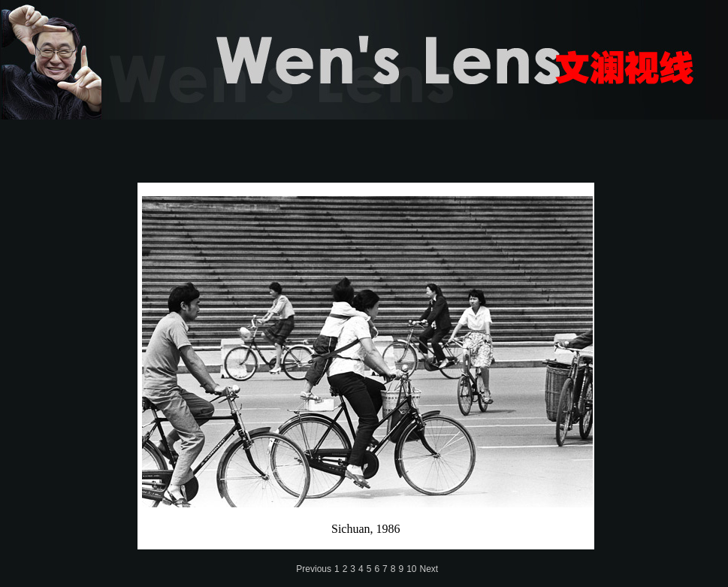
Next (429, 569)
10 (411, 569)
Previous (314, 569)
